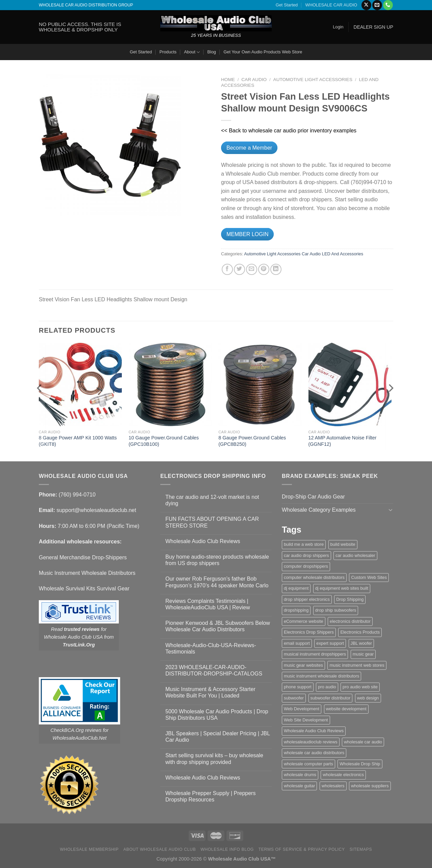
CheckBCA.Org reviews (76, 730)
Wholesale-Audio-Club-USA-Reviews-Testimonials (211, 648)
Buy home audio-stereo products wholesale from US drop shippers (217, 560)
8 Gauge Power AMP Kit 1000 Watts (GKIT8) (78, 441)
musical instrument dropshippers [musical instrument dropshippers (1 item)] (315, 654)
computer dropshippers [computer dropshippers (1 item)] (306, 566)
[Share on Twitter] (239, 269)
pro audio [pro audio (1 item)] (327, 687)
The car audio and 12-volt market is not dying (212, 500)
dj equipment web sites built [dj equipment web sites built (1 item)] (342, 588)
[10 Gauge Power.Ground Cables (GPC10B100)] (170, 385)
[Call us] (388, 5)
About (192, 52)
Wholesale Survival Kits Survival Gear (84, 589)
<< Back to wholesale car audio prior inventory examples (289, 131)
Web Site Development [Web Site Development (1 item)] (306, 720)
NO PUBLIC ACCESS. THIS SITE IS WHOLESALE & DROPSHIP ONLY (80, 27)
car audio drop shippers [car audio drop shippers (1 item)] (306, 555)
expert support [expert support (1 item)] (330, 643)
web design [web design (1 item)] (368, 698)
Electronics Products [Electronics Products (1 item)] (360, 632)
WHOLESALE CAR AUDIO (331, 5)
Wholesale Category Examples (319, 510)
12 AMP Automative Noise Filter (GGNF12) (343, 441)
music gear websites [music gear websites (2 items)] (303, 665)
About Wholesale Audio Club (159, 849)
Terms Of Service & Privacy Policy (302, 849)
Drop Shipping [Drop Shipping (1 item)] (350, 599)
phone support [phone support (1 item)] (298, 687)
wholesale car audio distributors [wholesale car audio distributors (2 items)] (314, 753)
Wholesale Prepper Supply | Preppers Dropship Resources (210, 796)
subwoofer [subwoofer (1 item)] (294, 698)
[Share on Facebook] (227, 269)
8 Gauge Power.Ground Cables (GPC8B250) (252, 441)
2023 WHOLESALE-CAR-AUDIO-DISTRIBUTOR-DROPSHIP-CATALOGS (214, 670)
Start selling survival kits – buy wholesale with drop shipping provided (214, 759)
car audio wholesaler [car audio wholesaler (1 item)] (355, 555)
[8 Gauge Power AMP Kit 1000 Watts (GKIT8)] (80, 385)
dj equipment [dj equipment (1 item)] (296, 588)
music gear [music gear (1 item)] (363, 654)
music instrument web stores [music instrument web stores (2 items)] (357, 665)
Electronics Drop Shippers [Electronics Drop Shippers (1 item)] (309, 632)
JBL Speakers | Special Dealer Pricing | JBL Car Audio (218, 737)
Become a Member (249, 148)
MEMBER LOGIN (247, 234)
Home (228, 80)
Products (168, 52)
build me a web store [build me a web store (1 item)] (304, 544)
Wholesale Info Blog (227, 849)
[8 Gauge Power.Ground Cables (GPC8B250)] (260, 385)
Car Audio (254, 80)
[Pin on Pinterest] (264, 269)
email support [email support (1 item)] (297, 643)
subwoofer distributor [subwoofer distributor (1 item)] (331, 698)
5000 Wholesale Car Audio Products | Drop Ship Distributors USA (217, 715)
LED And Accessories (343, 254)
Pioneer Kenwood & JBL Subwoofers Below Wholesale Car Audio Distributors (218, 626)
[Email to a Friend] (252, 269)
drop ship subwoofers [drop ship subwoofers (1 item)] (336, 610)
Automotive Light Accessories (313, 80)
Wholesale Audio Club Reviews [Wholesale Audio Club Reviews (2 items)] (314, 731)
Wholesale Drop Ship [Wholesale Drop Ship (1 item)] (360, 764)
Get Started (287, 5)
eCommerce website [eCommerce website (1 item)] (304, 621)
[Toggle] (390, 510)
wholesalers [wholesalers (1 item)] (333, 786)
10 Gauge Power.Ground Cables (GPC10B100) (164, 441)
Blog (212, 52)
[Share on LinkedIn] (276, 269)
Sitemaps (361, 849)
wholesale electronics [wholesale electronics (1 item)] (343, 775)
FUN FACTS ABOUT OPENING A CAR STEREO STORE (212, 522)
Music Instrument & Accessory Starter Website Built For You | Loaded (210, 692)
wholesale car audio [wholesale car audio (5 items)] (363, 742)
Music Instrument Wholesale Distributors (87, 573)
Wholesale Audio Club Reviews (203, 541)
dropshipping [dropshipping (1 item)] (296, 610)
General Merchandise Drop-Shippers (83, 557)
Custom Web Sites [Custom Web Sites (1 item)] (369, 577)
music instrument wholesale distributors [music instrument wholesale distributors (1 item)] (321, 676)
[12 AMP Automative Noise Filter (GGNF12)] (350, 385)
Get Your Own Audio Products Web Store (263, 52)
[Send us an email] (377, 5)
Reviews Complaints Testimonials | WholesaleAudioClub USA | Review (208, 604)
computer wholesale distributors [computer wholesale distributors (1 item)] (314, 577)
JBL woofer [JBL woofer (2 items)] (361, 643)
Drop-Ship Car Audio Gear (313, 497)
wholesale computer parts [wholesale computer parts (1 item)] (308, 764)
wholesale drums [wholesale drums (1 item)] (300, 775)
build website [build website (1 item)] (343, 544)
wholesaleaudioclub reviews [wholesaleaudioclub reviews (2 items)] (311, 742)
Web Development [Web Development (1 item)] (302, 709)
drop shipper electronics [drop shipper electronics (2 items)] (307, 599)
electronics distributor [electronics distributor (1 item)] (350, 621)
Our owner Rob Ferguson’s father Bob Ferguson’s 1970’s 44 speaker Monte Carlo (217, 582)
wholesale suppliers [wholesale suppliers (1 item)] (370, 786)
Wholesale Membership (89, 849)
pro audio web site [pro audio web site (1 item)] (360, 687)
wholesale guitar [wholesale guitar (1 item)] (299, 786)
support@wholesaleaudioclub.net (96, 510)
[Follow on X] (366, 5)
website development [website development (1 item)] (346, 709)
